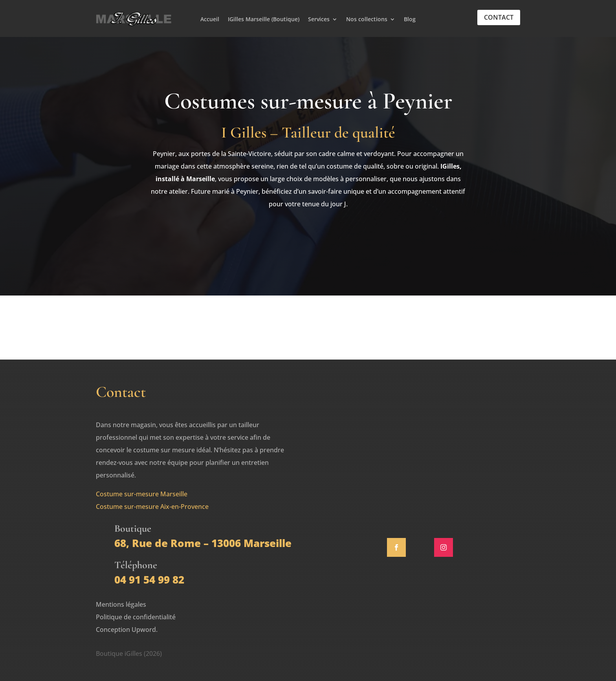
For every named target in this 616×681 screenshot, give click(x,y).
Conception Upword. (127, 630)
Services (319, 20)
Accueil (210, 20)
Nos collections (367, 20)
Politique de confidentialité (136, 617)
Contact (499, 17)
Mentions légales (121, 604)
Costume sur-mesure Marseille (142, 494)
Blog (410, 20)
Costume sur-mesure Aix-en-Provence (152, 507)
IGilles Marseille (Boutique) (264, 20)
